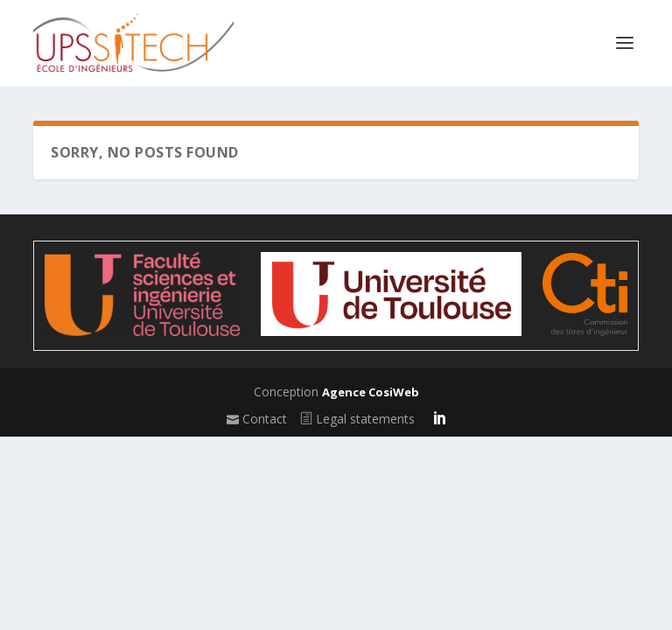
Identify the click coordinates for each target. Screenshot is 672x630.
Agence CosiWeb (371, 392)
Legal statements (357, 419)
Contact (257, 419)
